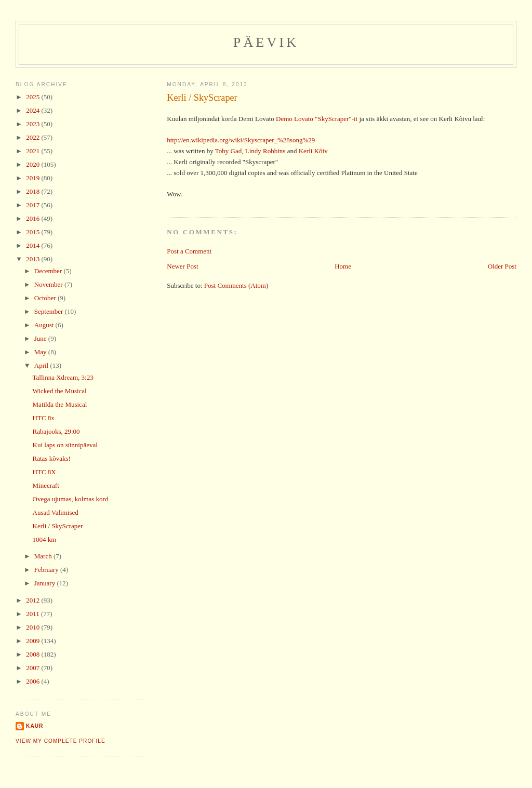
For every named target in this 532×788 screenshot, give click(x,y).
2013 (34, 259)
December (49, 271)
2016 (34, 218)
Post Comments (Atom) (236, 285)
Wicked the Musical (60, 391)
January (46, 583)
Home (343, 266)
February (47, 570)
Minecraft (46, 485)
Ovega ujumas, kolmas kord (71, 499)
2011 (34, 614)
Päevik (266, 42)
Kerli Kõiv (313, 151)
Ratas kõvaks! (52, 458)
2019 (34, 178)
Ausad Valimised (56, 512)
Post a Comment (189, 251)
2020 (34, 164)
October (46, 298)
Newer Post (182, 266)
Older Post (502, 266)
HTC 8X (44, 472)
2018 (34, 191)
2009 (34, 641)
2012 (34, 600)
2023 (34, 124)
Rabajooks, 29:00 (56, 431)
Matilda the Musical (60, 404)
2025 (34, 97)
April (42, 365)
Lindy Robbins (265, 151)
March (44, 556)
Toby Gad (228, 151)
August (45, 325)
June (41, 338)
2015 (34, 232)
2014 (34, 245)
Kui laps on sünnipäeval (65, 445)
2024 (34, 110)
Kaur (35, 726)
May (41, 352)
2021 (34, 151)
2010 (34, 627)
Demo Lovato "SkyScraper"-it (317, 119)
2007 (34, 668)
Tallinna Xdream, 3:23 (63, 377)
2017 (34, 205)
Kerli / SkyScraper (202, 98)
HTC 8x (44, 418)
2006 (34, 681)
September (50, 311)
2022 (34, 137)
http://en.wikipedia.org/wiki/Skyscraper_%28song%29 (241, 140)
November (49, 284)
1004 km (45, 539)
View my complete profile (61, 741)
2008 (34, 654)
